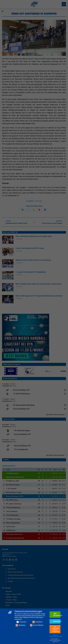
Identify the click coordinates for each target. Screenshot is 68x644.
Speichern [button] (57, 621)
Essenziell (21, 622)
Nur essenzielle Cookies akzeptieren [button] (56, 629)
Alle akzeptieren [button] (57, 615)
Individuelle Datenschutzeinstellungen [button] (56, 636)
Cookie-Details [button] (55, 639)
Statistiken (38, 622)
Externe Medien (37, 625)
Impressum (56, 642)
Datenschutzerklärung (55, 640)
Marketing (21, 625)
